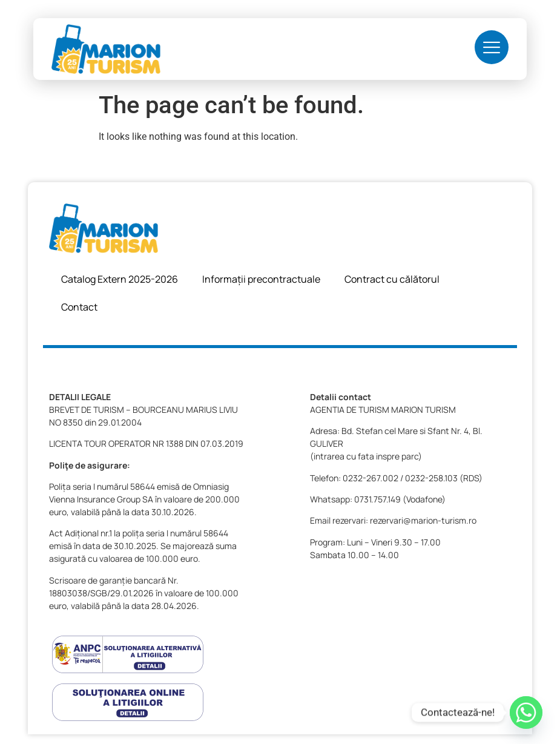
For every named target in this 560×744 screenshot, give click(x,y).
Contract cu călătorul (392, 279)
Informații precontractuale (261, 279)
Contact (79, 307)
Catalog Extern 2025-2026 (120, 279)
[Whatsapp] (526, 713)
